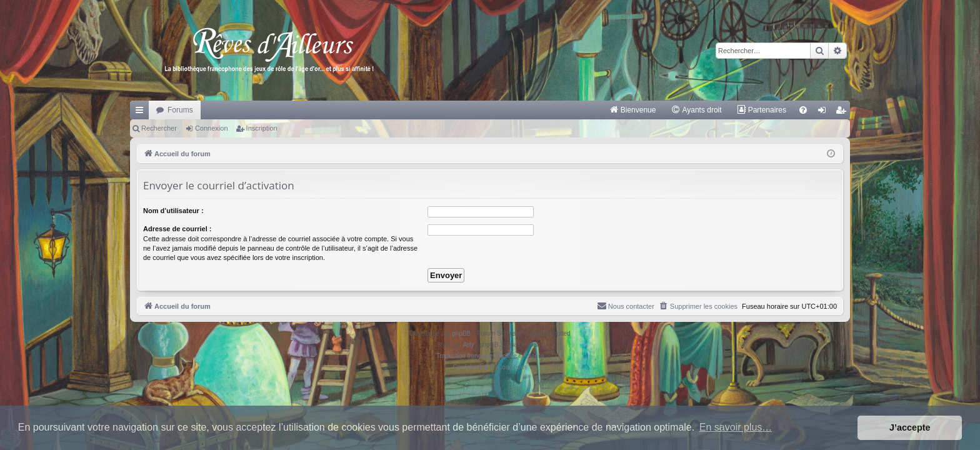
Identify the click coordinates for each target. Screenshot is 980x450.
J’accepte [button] (910, 427)
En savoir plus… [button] (736, 427)
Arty (469, 345)
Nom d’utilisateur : (173, 211)
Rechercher (159, 128)
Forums (180, 110)
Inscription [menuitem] (843, 112)
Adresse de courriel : (177, 229)
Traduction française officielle (477, 356)
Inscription (262, 128)
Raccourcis (142, 112)
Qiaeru (534, 356)
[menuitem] (633, 110)
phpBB (461, 333)
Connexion (212, 128)
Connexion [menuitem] (825, 112)
